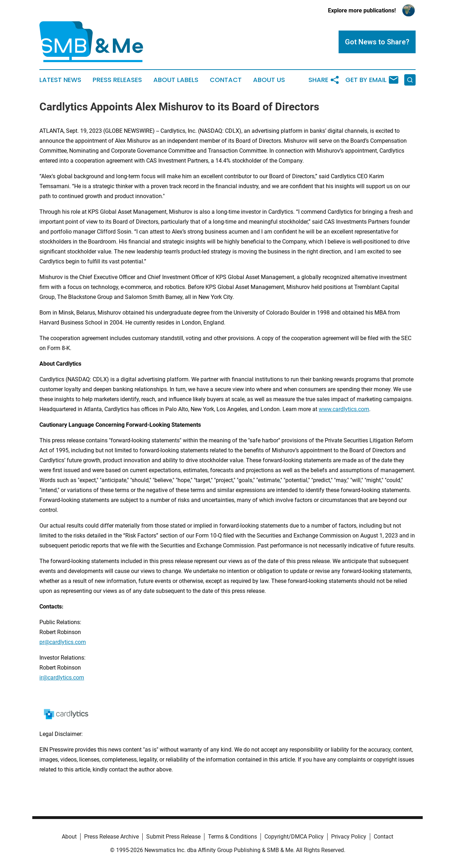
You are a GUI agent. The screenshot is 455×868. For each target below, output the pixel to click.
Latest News (60, 80)
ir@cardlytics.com (62, 678)
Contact (226, 80)
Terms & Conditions (232, 837)
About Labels (176, 80)
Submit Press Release (173, 837)
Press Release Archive (111, 837)
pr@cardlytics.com (63, 642)
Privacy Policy (349, 837)
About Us (269, 80)
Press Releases (117, 80)
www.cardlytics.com (344, 409)
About (69, 837)
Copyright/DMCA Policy (294, 837)
